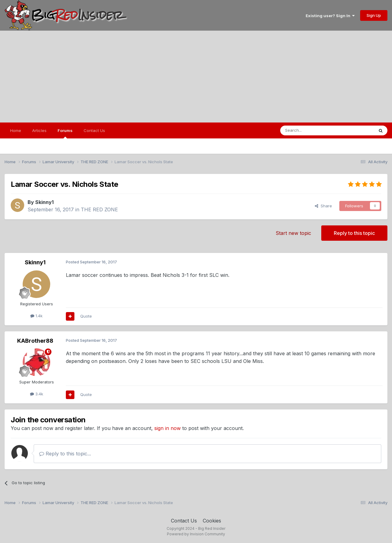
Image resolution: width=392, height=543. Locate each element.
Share (323, 206)
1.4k (36, 316)
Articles (39, 130)
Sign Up (374, 15)
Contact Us (94, 130)
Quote (86, 316)
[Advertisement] (196, 77)
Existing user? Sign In (330, 16)
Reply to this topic (354, 233)
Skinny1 (44, 202)
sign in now (168, 428)
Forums (65, 133)
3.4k (37, 394)
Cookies (212, 521)
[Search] (311, 130)
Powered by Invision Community (196, 534)
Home (16, 130)
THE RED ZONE (99, 209)
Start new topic (293, 233)
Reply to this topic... (65, 454)
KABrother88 (35, 341)
